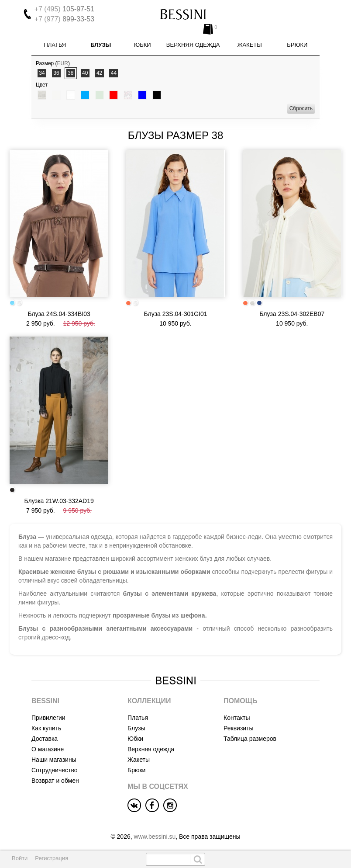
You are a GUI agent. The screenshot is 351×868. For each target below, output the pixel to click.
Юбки (143, 39)
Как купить (46, 722)
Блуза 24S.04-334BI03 (59, 308)
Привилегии (48, 712)
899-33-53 (64, 19)
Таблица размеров (250, 733)
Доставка (45, 733)
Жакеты (249, 39)
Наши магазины (54, 754)
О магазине (48, 743)
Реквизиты (239, 722)
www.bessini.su (155, 831)
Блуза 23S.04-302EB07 (292, 308)
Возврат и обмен (55, 775)
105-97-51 (64, 9)
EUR (63, 58)
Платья (55, 39)
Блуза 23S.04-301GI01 (175, 308)
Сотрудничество (54, 764)
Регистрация (52, 858)
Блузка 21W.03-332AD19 (59, 495)
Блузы (101, 39)
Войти (20, 858)
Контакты (237, 712)
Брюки (297, 39)
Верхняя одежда (193, 39)
